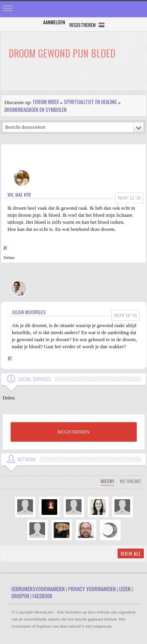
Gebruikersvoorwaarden (38, 589)
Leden (125, 589)
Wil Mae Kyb (19, 195)
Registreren (83, 25)
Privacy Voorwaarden (92, 589)
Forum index (46, 102)
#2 (10, 358)
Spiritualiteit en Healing (90, 102)
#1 (5, 248)
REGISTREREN (73, 432)
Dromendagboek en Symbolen (35, 110)
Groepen (20, 596)
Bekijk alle (131, 554)
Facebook (42, 596)
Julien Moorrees (29, 312)
